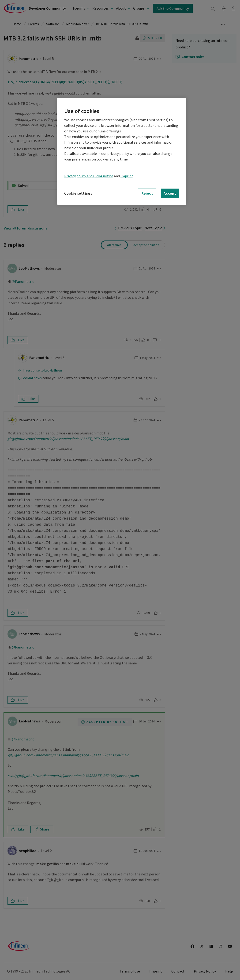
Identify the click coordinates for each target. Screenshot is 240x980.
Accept (170, 193)
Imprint (127, 176)
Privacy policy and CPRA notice (89, 176)
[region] (122, 151)
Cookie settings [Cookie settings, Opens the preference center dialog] (78, 193)
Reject (147, 193)
